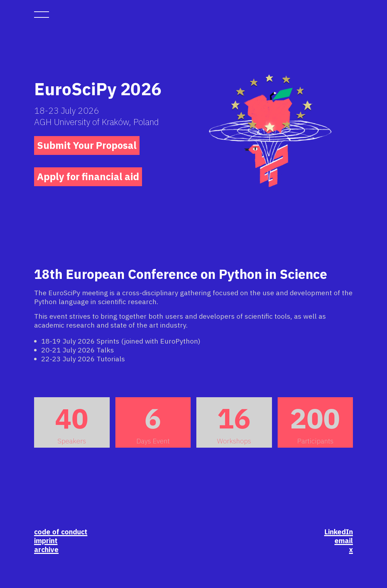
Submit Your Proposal (87, 145)
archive (46, 549)
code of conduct (61, 532)
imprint (46, 541)
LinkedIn (339, 532)
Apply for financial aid (88, 177)
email (344, 541)
